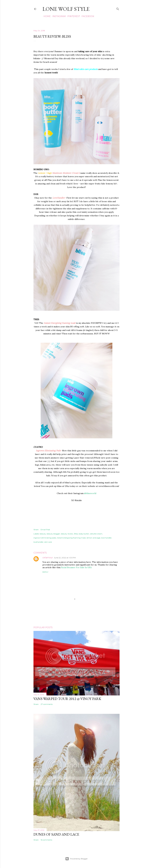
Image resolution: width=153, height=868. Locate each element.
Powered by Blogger (76, 859)
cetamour (48, 558)
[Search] (118, 8)
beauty (43, 534)
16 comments (46, 840)
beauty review (67, 534)
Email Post (45, 530)
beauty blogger (53, 534)
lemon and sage (93, 538)
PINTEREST (73, 16)
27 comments (47, 704)
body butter (84, 534)
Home (46, 16)
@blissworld (90, 493)
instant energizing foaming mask (71, 538)
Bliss (76, 534)
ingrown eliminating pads (45, 538)
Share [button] (36, 530)
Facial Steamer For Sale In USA (76, 567)
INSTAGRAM (58, 16)
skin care (48, 542)
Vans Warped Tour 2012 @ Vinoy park (67, 699)
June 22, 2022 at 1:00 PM (65, 558)
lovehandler (38, 542)
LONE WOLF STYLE (66, 9)
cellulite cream (96, 534)
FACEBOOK (87, 16)
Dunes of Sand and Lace (56, 834)
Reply (45, 572)
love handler (106, 538)
